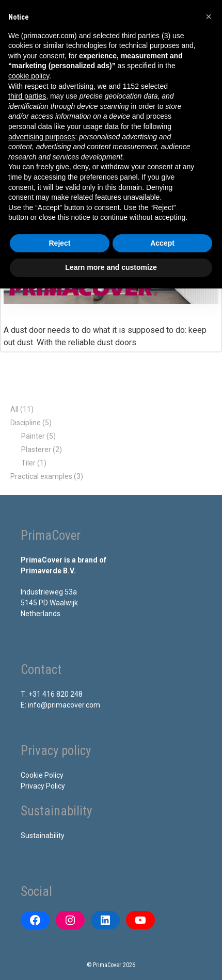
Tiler (28, 463)
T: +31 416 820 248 (52, 694)
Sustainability (43, 836)
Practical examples (41, 476)
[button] (209, 17)
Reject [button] (59, 243)
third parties (27, 96)
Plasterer (36, 449)
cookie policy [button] (29, 76)
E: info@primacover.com (60, 705)
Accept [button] (162, 243)
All (14, 409)
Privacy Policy (43, 786)
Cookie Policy (42, 775)
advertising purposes (42, 137)
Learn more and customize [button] (111, 267)
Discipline (26, 423)
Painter (33, 436)
